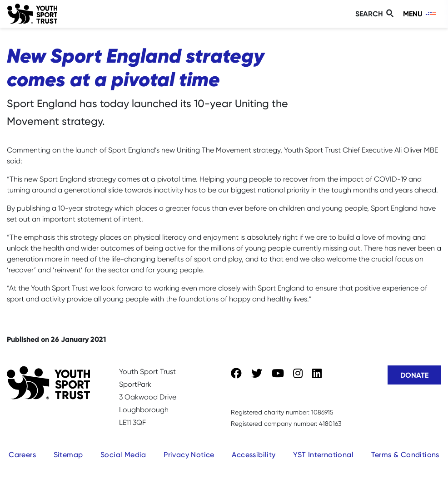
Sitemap (68, 455)
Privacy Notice (189, 455)
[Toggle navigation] (420, 14)
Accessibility (254, 455)
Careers (22, 455)
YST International (323, 455)
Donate (414, 375)
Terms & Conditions (405, 455)
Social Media (123, 455)
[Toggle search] (376, 14)
